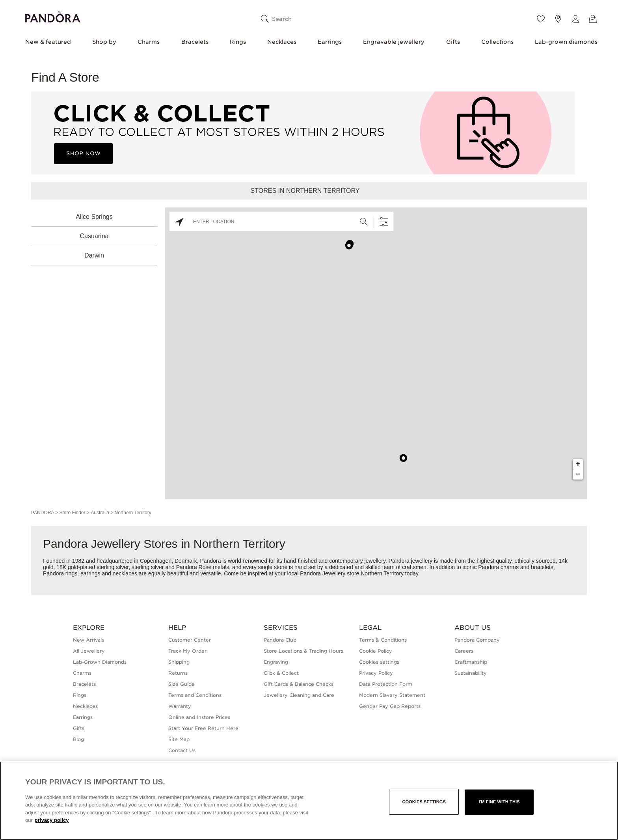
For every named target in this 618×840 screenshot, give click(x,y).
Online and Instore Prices (199, 717)
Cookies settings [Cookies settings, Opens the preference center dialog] (424, 802)
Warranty (180, 706)
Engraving (276, 662)
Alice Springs (94, 217)
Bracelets (195, 42)
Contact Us (182, 750)
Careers (464, 651)
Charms (149, 42)
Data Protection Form (386, 684)
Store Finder (72, 513)
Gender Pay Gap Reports (390, 706)
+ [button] (578, 464)
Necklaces (282, 42)
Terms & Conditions (383, 640)
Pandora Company (477, 640)
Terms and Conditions (195, 695)
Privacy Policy (376, 673)
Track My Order (187, 651)
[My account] (575, 19)
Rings (238, 42)
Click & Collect (281, 673)
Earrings (330, 42)
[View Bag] (593, 19)
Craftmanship (471, 662)
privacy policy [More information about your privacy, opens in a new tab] (52, 820)
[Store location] (558, 19)
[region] (309, 801)
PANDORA (43, 513)
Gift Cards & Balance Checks (299, 684)
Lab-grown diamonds (566, 42)
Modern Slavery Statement (392, 695)
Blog (78, 739)
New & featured (48, 42)
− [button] (578, 474)
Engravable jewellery (394, 42)
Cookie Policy (376, 651)
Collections (497, 42)
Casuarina (94, 236)
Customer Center (190, 640)
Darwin (94, 255)
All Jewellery (89, 651)
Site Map (179, 739)
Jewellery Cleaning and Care (299, 695)
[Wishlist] (541, 19)
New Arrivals (88, 640)
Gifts (453, 42)
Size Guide (181, 684)
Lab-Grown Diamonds (100, 662)
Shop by (104, 42)
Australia (100, 513)
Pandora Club (280, 640)
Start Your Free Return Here (203, 728)
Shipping (179, 662)
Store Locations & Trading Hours (303, 651)
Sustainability (471, 673)
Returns (178, 673)
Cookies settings (379, 662)
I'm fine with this (499, 802)
